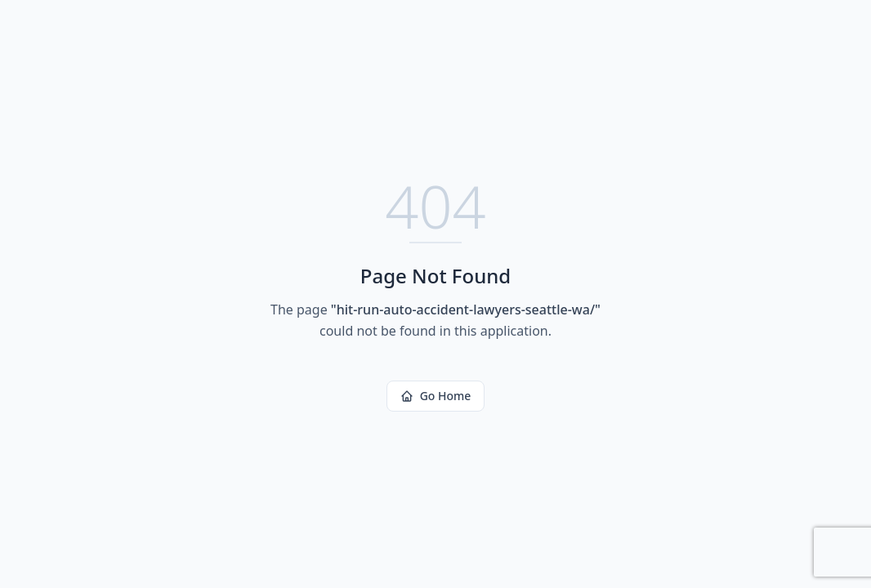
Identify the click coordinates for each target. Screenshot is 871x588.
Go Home (436, 396)
